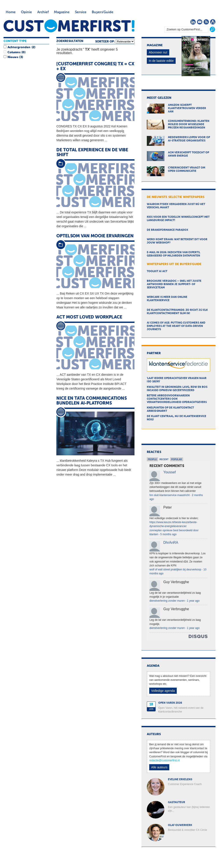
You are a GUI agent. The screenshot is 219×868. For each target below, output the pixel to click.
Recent (164, 459)
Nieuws (13, 57)
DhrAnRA (171, 543)
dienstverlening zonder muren (167, 601)
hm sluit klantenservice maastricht (169, 495)
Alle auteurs (159, 767)
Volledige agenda (163, 691)
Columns (14, 52)
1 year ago (193, 601)
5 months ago (168, 534)
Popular (177, 459)
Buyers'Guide (103, 12)
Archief (43, 12)
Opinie (26, 12)
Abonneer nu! (158, 52)
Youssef (169, 472)
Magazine (62, 12)
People (152, 459)
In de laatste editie (161, 61)
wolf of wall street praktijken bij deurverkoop (175, 570)
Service (81, 12)
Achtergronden (19, 47)
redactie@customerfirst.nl (164, 760)
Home (11, 12)
